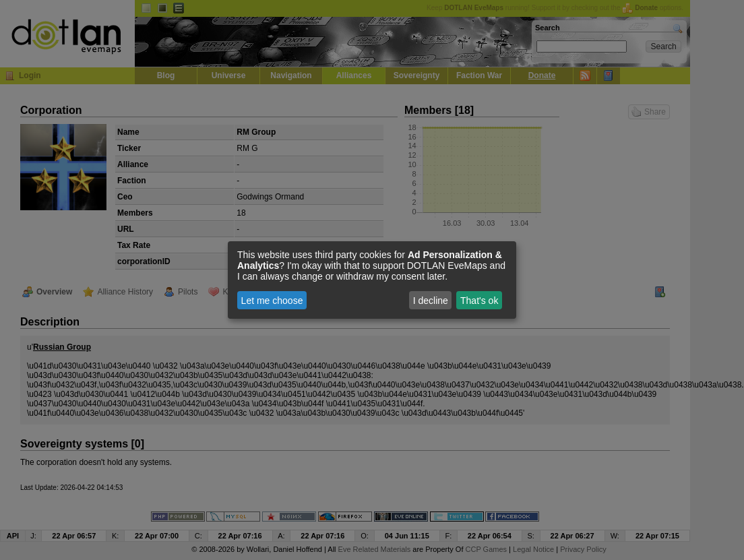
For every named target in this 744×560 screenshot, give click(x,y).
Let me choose (272, 301)
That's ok (479, 301)
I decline (431, 301)
